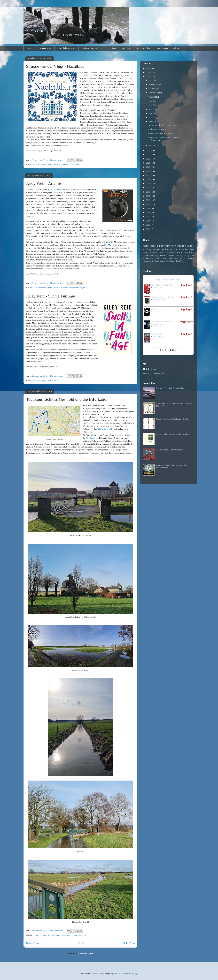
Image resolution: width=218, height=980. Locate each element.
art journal (189, 255)
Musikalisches (181, 249)
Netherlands (74, 164)
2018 (148, 171)
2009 (148, 208)
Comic (163, 261)
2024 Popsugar (39, 164)
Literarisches (168, 246)
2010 (148, 204)
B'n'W (163, 258)
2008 (148, 212)
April (151, 113)
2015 (148, 184)
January (152, 145)
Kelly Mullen (157, 327)
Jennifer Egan (157, 287)
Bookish (112, 48)
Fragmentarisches (155, 249)
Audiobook (63, 164)
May (151, 109)
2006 (148, 221)
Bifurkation (91, 438)
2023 (148, 150)
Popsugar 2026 (45, 48)
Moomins (147, 261)
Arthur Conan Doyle (159, 300)
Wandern (126, 48)
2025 (148, 72)
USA (85, 288)
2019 (148, 167)
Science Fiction (76, 288)
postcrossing (186, 246)
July (151, 101)
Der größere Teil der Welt (162, 285)
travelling (189, 252)
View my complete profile (154, 373)
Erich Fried (173, 258)
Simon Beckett (158, 312)
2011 (148, 200)
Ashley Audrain (158, 336)
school (177, 261)
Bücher (183, 258)
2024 (148, 77)
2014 (148, 188)
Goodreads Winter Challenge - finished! (173, 419)
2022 (148, 155)
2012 (148, 196)
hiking (36, 935)
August (152, 97)
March (152, 117)
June (151, 105)
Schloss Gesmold (104, 429)
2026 (148, 68)
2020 (148, 163)
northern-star (148, 258)
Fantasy (169, 249)
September (153, 93)
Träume (191, 258)
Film (157, 258)
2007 (148, 217)
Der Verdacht (156, 334)
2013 (148, 192)
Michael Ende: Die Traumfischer (170, 388)
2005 (148, 225)
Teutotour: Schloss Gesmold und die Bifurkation (67, 399)
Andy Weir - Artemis (44, 183)
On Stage (155, 261)
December (153, 80)
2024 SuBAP (52, 164)
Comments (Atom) (86, 954)
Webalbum (170, 261)
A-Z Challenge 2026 (66, 48)
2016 (148, 179)
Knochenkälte (157, 309)
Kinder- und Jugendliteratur (166, 252)
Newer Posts (32, 943)
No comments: (57, 160)
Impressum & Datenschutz (168, 48)
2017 (148, 175)
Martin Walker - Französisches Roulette (173, 434)
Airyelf (117, 974)
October (152, 88)
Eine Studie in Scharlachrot (162, 297)
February (153, 122)
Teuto (75, 935)
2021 (148, 159)
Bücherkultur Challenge (92, 48)
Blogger (135, 974)
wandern (82, 935)
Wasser (171, 255)
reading (179, 255)
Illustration (148, 255)
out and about (66, 935)
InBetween (151, 369)
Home (30, 48)
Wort (182, 261)
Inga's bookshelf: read (168, 279)
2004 (148, 229)
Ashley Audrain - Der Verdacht (169, 450)
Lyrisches (161, 255)
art (144, 249)
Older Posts (129, 943)
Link (47, 439)
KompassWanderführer (49, 935)
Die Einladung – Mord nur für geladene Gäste (163, 323)
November (153, 84)
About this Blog (143, 48)
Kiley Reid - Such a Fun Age (51, 296)
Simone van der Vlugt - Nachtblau (55, 66)
